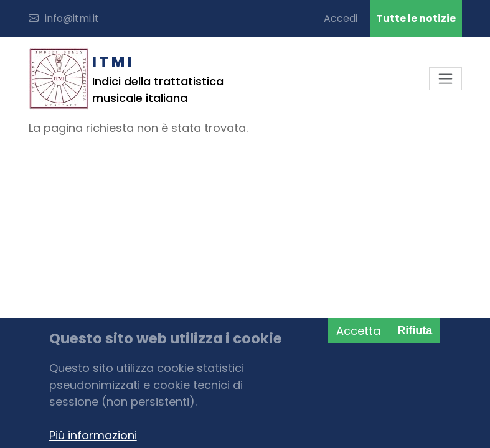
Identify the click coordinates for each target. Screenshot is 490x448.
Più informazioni (93, 435)
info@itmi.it (64, 18)
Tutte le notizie (416, 18)
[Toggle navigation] (445, 79)
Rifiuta (415, 330)
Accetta (358, 331)
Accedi (341, 18)
